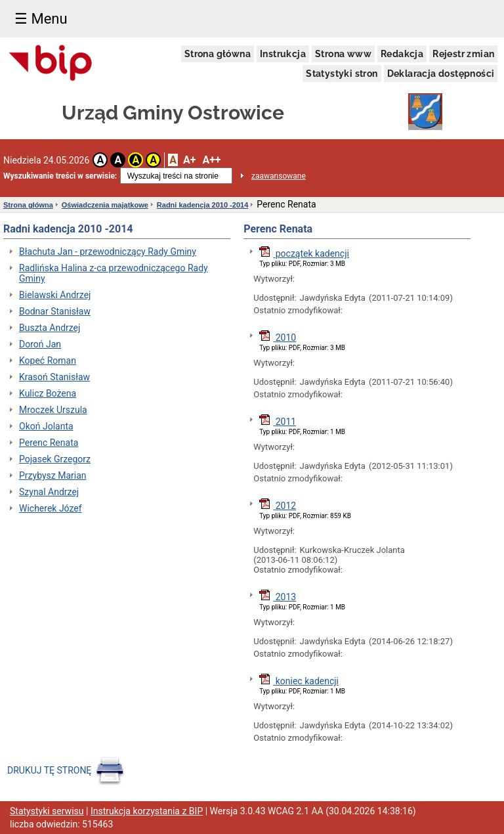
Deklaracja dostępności (441, 74)
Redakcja (402, 54)
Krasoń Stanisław (54, 377)
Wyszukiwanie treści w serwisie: (60, 176)
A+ (189, 160)
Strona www (343, 54)
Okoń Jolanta (46, 426)
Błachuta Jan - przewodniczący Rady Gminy (108, 252)
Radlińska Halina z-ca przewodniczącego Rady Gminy (114, 273)
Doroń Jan (40, 344)
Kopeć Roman (48, 361)
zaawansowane (279, 176)
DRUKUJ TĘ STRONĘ (67, 770)
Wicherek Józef (51, 508)
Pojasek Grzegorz (55, 459)
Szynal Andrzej (49, 492)
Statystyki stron (342, 74)
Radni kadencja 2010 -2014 (202, 205)
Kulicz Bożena (48, 393)
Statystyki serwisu (47, 811)
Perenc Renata (49, 443)
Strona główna (218, 54)
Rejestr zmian (463, 54)
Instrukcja (283, 54)
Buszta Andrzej (50, 328)
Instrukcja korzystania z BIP (147, 811)
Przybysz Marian (53, 475)
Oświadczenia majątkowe (105, 205)
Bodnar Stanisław (55, 311)
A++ (211, 160)
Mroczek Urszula (53, 410)
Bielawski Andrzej (55, 295)
